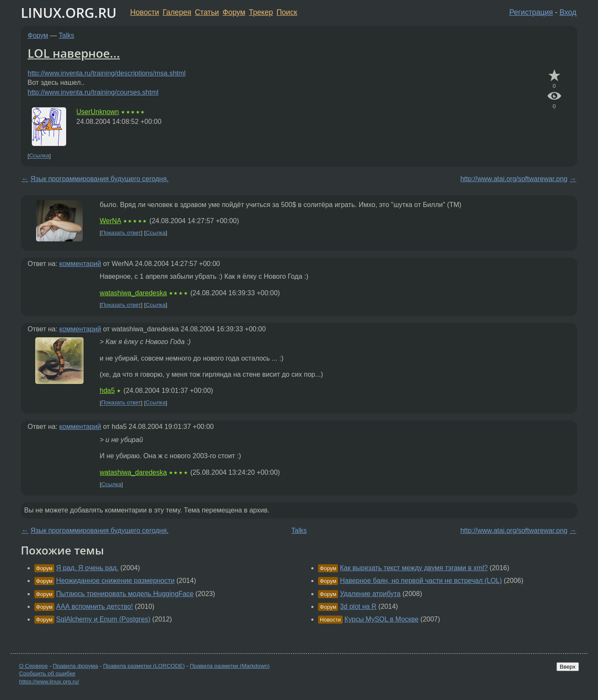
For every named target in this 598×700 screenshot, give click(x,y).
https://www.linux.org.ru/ (49, 682)
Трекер (261, 12)
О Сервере (34, 666)
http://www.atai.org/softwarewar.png (514, 179)
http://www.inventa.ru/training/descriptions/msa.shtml (107, 73)
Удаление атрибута (370, 594)
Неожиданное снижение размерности (115, 581)
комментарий (80, 264)
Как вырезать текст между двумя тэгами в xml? (414, 568)
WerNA (110, 221)
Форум (234, 12)
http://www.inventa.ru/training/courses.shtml (93, 92)
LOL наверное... (74, 53)
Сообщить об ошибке (47, 673)
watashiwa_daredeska (133, 293)
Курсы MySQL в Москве (381, 619)
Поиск (287, 12)
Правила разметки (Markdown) (229, 666)
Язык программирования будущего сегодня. (99, 179)
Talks (67, 35)
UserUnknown (98, 112)
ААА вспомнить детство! (94, 606)
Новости (145, 12)
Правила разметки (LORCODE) (144, 666)
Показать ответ (121, 233)
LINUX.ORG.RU (69, 13)
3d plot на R (358, 606)
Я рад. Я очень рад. (87, 568)
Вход (568, 12)
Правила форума (76, 666)
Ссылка (39, 156)
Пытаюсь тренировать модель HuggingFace (125, 594)
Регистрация (531, 12)
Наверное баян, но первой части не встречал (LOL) (421, 581)
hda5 (107, 391)
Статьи (207, 12)
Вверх (568, 667)
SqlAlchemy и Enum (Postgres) (103, 619)
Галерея (177, 12)
